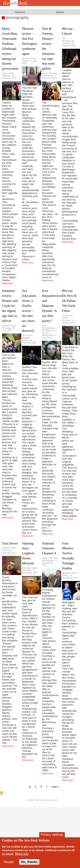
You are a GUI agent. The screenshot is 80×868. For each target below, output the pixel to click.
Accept (9, 862)
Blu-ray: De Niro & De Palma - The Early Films (70, 301)
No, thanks (29, 862)
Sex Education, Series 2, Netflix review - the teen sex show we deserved (29, 311)
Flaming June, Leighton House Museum (28, 553)
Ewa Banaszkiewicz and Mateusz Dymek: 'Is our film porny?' (52, 306)
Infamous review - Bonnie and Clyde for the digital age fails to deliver (10, 306)
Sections (20, 12)
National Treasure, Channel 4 (49, 548)
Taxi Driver (10, 543)
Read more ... (9, 283)
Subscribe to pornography (2, 793)
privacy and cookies (47, 800)
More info (22, 854)
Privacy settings (52, 835)
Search (60, 12)
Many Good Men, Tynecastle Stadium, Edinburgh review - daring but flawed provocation (10, 49)
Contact (31, 800)
